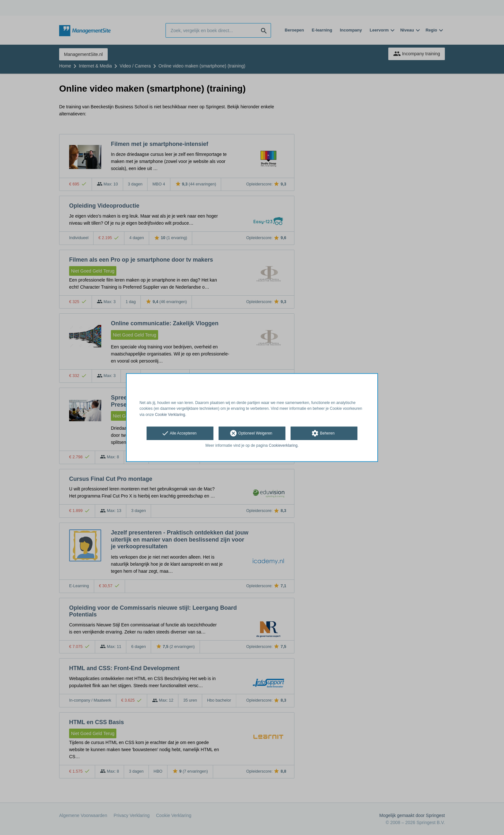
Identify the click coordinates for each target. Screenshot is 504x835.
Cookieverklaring (283, 445)
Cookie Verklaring (170, 415)
